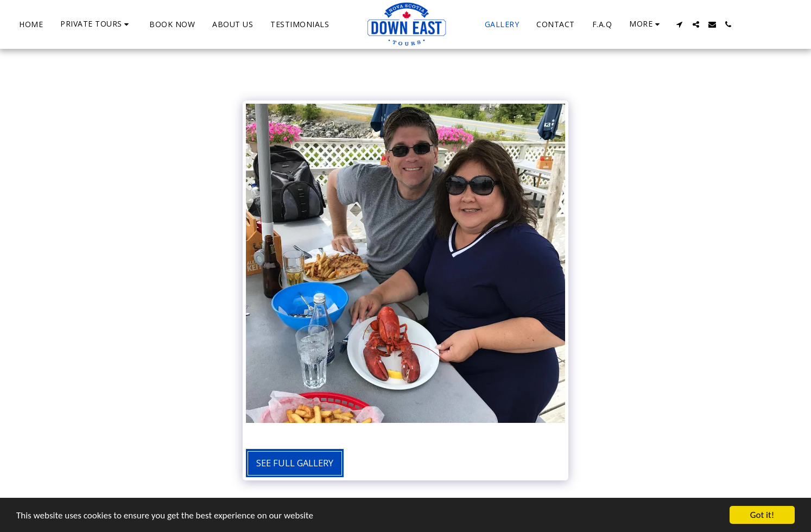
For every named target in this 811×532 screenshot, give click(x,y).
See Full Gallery (295, 463)
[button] (96, 24)
